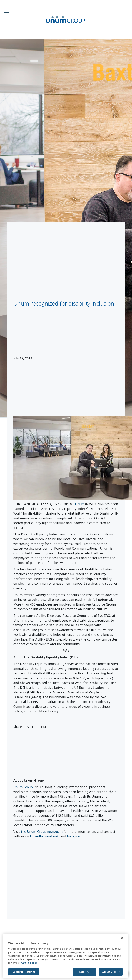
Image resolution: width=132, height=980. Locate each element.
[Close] (122, 938)
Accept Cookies (111, 972)
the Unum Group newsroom (42, 832)
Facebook (52, 836)
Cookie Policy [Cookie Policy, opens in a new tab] (29, 963)
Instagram (75, 836)
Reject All (85, 972)
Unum (80, 504)
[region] (65, 956)
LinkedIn (36, 836)
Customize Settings (24, 972)
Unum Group (23, 787)
